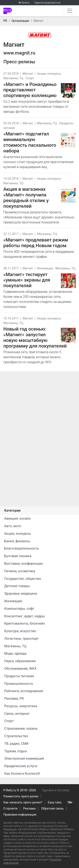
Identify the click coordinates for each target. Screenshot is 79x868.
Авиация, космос (18, 518)
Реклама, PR (14, 699)
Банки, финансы (17, 541)
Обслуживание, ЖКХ (20, 669)
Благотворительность (21, 548)
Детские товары (17, 586)
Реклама (29, 809)
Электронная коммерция (24, 758)
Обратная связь (53, 809)
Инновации (45, 268)
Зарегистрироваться (47, 3)
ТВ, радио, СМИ (16, 744)
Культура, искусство (20, 631)
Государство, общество (23, 579)
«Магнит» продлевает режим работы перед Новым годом (36, 243)
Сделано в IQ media (56, 790)
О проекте (10, 809)
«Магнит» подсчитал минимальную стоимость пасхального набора (30, 142)
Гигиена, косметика (20, 571)
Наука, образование (20, 661)
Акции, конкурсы (49, 74)
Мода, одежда (15, 653)
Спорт (30, 78)
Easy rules (55, 802)
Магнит (28, 74)
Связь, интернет (17, 714)
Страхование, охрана (21, 729)
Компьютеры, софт (19, 609)
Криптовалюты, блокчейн (25, 623)
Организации (20, 21)
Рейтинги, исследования (24, 691)
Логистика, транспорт (21, 639)
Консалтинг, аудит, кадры (25, 616)
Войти (25, 3)
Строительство (16, 736)
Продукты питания (19, 676)
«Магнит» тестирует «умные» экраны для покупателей (27, 280)
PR (5, 21)
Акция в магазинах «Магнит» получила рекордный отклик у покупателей (26, 198)
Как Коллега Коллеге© (22, 774)
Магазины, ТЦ (13, 78)
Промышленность (19, 684)
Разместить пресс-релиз (21, 796)
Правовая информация (20, 815)
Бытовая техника (18, 556)
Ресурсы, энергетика (21, 706)
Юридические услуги (21, 766)
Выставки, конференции (23, 564)
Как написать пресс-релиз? (23, 802)
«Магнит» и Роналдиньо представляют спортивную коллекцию (30, 90)
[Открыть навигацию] (70, 11)
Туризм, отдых (16, 751)
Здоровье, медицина (21, 594)
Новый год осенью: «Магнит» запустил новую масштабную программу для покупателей (35, 337)
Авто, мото (13, 526)
